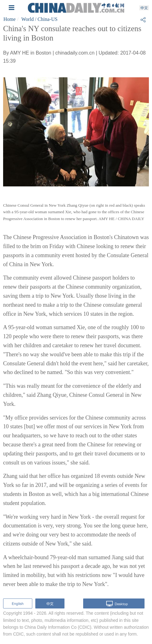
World (28, 19)
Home (9, 19)
